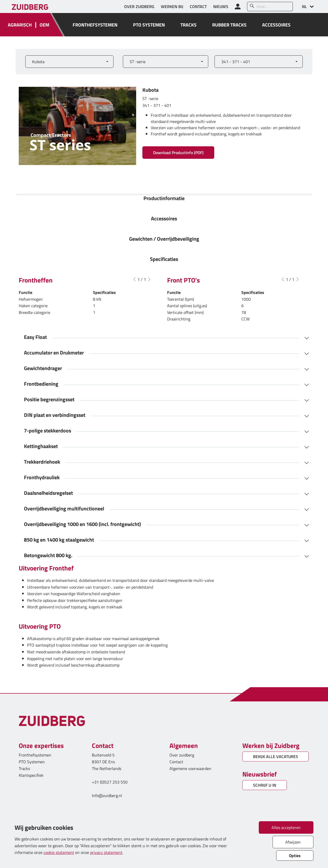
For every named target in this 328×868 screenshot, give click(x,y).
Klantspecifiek (31, 775)
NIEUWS (221, 6)
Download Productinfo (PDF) (178, 153)
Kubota (38, 62)
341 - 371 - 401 (236, 62)
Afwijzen (293, 842)
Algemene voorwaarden (190, 768)
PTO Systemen (32, 762)
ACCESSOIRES (276, 25)
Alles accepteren (286, 827)
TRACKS (188, 25)
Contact (176, 762)
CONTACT (198, 6)
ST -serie (138, 62)
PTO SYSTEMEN (149, 25)
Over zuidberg (182, 755)
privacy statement (106, 852)
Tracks (24, 768)
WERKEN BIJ (172, 6)
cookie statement (59, 852)
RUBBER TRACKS (229, 25)
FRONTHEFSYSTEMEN (95, 25)
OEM (44, 25)
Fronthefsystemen (35, 755)
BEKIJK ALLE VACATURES (276, 757)
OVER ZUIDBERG (139, 6)
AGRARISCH (20, 25)
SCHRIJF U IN (265, 785)
